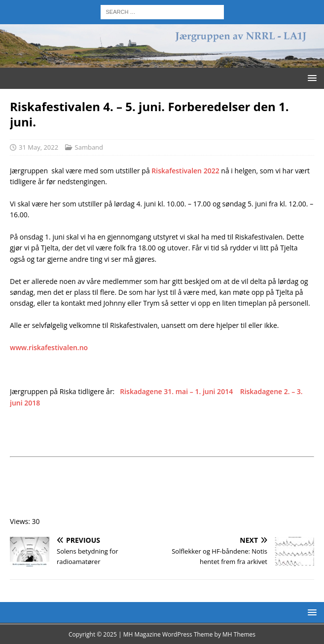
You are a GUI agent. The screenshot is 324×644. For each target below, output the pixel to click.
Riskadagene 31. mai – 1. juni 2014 (176, 391)
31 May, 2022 (38, 147)
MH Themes (239, 634)
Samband (89, 147)
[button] (310, 78)
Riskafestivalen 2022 (185, 171)
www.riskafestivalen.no (49, 347)
